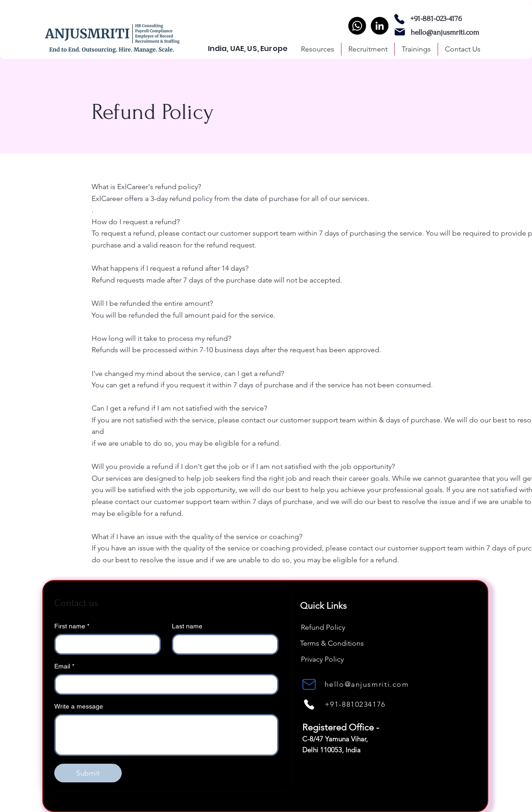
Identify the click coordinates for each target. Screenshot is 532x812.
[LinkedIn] (380, 26)
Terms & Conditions (332, 643)
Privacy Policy (322, 659)
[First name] (105, 644)
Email (64, 666)
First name (72, 626)
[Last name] (222, 644)
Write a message (79, 706)
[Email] (164, 684)
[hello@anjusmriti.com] (368, 684)
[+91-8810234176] (367, 704)
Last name (187, 626)
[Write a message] (166, 735)
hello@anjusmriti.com (445, 32)
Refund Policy (323, 627)
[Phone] (399, 19)
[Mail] (400, 32)
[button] (368, 49)
